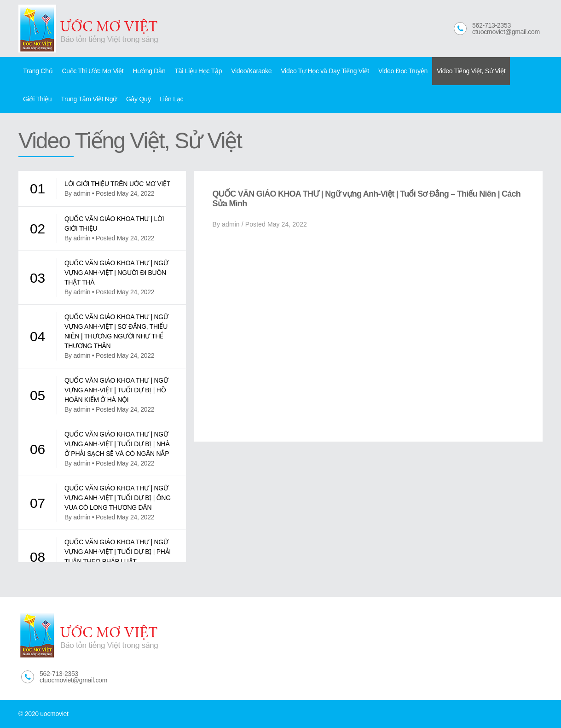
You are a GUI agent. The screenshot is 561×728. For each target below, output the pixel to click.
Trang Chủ (38, 71)
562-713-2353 (492, 25)
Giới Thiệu (37, 99)
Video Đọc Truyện (403, 71)
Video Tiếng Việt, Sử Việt (471, 71)
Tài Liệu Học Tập (198, 71)
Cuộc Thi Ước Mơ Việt (93, 71)
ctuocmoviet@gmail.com (506, 32)
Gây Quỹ (138, 99)
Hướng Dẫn (149, 71)
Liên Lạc (171, 99)
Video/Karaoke (251, 71)
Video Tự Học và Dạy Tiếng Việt (325, 71)
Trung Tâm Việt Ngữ (89, 99)
